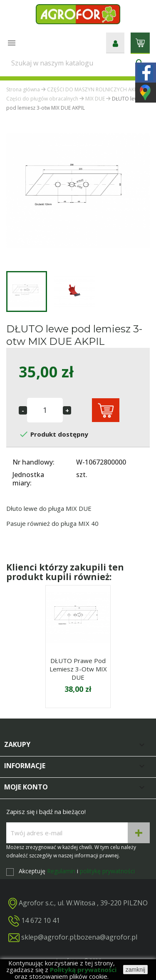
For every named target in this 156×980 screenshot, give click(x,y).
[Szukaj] (78, 63)
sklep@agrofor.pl (48, 937)
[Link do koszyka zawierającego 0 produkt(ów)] (140, 42)
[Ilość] (45, 410)
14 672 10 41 (41, 920)
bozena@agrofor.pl (107, 937)
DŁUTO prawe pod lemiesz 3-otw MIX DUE (78, 669)
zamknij (135, 970)
